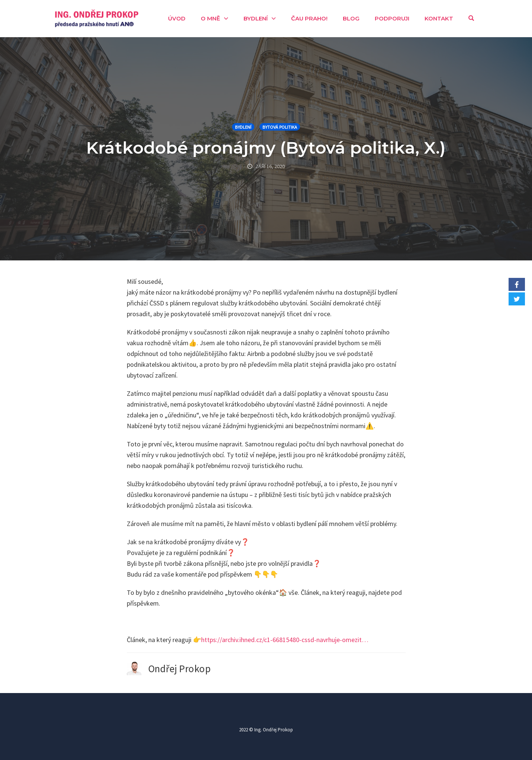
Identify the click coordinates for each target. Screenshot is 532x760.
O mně (210, 18)
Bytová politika (280, 127)
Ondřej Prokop (180, 668)
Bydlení (256, 18)
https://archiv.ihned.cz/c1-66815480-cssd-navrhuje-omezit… (285, 640)
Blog (351, 18)
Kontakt (439, 18)
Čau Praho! (309, 18)
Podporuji (392, 18)
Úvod (177, 18)
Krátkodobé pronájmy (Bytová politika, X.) (266, 147)
